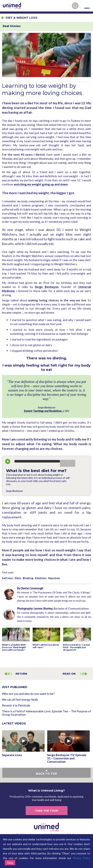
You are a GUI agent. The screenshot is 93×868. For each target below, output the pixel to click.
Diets (18, 578)
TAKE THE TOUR (46, 811)
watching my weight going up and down (41, 184)
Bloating (28, 578)
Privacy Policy (82, 858)
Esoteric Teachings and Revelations (43, 411)
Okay (10, 863)
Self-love (7, 578)
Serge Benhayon (47, 287)
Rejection (54, 578)
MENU (87, 6)
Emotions (41, 578)
